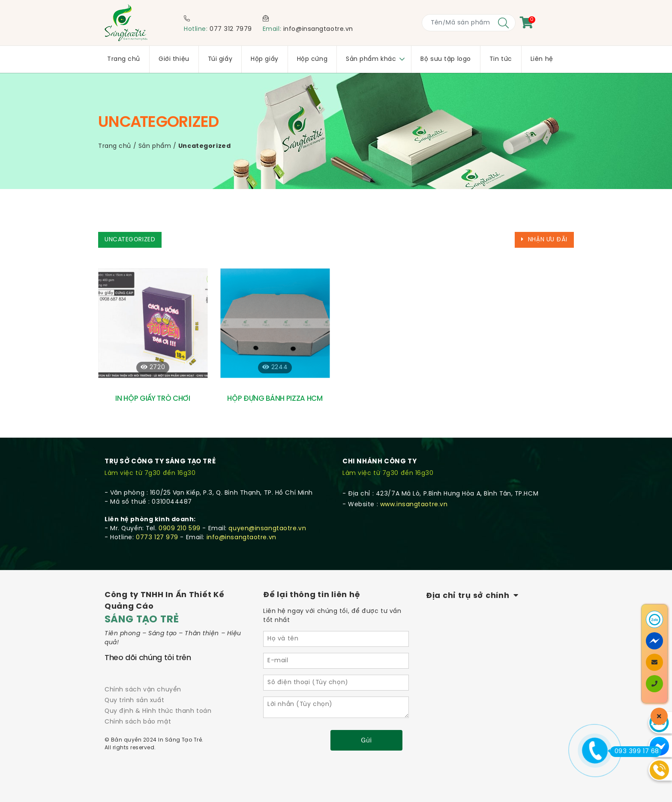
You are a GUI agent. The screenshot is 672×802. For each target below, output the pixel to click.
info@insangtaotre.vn (318, 29)
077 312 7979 (231, 29)
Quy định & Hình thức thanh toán (158, 711)
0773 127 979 (157, 538)
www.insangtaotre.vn (414, 505)
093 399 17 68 (634, 751)
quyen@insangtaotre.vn (267, 529)
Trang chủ (115, 146)
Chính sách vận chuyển (143, 690)
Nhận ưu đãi (544, 240)
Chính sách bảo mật (138, 722)
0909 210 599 (180, 529)
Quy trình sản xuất (134, 701)
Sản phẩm (155, 146)
